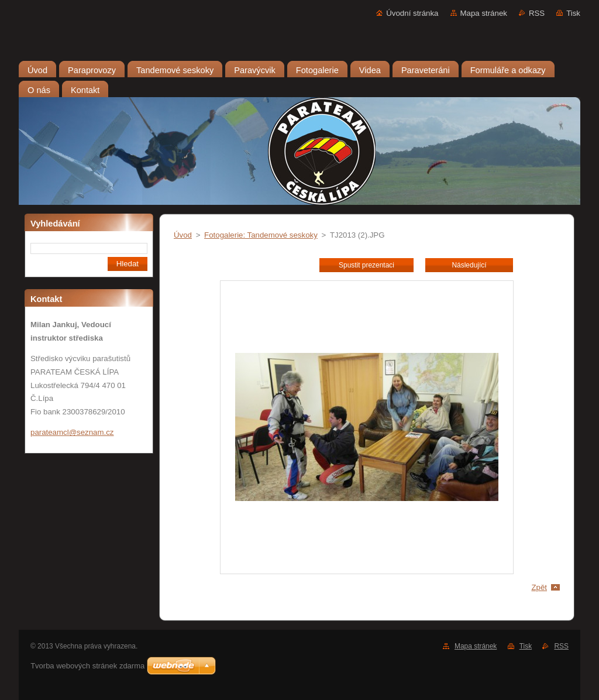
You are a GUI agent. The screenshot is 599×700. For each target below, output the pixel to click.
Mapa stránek (484, 13)
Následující (469, 265)
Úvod (183, 235)
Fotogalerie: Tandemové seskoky (261, 235)
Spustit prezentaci (366, 265)
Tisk (573, 13)
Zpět (539, 587)
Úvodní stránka (412, 13)
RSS (537, 13)
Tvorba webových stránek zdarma (87, 666)
